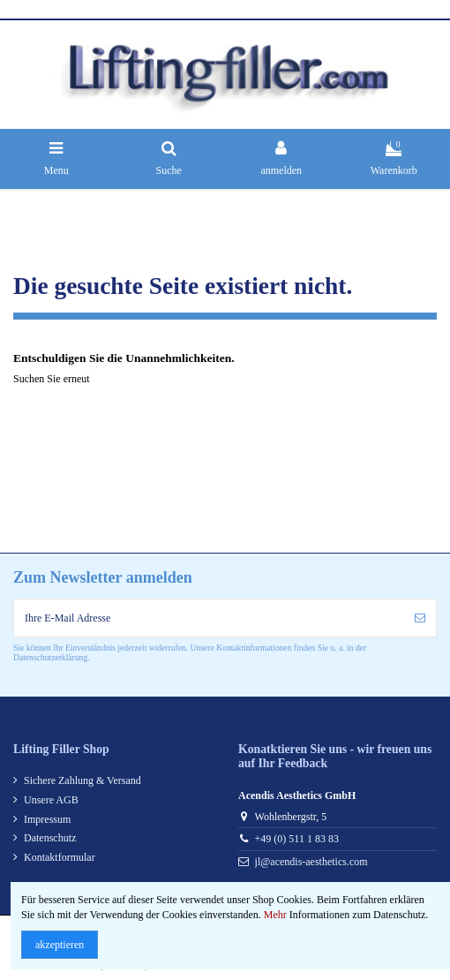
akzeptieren (60, 945)
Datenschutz (50, 838)
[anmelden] (420, 618)
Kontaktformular (60, 857)
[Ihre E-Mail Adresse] (209, 618)
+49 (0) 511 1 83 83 (297, 839)
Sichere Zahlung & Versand (82, 780)
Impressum (47, 819)
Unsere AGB (51, 800)
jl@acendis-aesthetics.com (311, 862)
